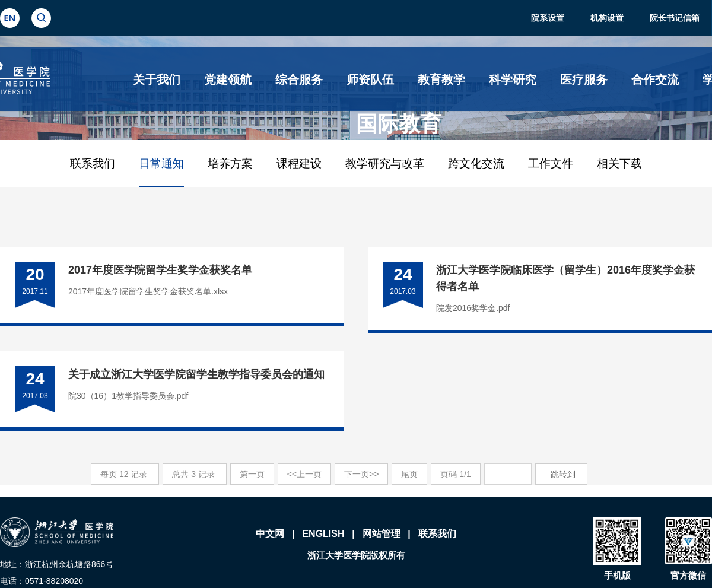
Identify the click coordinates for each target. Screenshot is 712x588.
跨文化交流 (476, 163)
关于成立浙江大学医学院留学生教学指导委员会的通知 (196, 374)
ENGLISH (323, 534)
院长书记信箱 (675, 18)
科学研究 (513, 80)
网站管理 (382, 534)
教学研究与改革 (385, 163)
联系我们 (93, 163)
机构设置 (607, 18)
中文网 (270, 534)
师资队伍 (370, 80)
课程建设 (299, 163)
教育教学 (441, 80)
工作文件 (551, 163)
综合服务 (299, 80)
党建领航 (228, 80)
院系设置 (548, 18)
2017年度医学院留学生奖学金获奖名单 (160, 270)
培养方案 (230, 163)
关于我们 (157, 80)
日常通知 (161, 163)
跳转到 (564, 474)
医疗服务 (584, 80)
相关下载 (619, 163)
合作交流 (655, 80)
